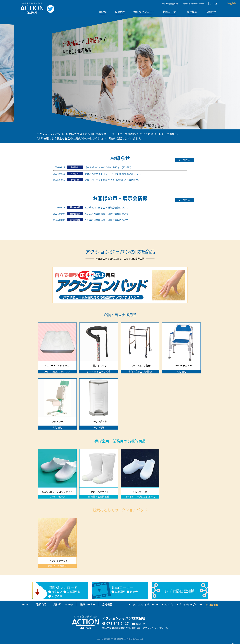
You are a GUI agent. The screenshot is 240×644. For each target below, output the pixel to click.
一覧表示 (185, 160)
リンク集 (213, 3)
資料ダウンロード (144, 12)
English (231, 3)
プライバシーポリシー (192, 605)
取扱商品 (120, 12)
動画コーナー (171, 12)
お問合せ (211, 12)
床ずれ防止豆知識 (170, 3)
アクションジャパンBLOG (194, 3)
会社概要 (192, 12)
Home (103, 12)
